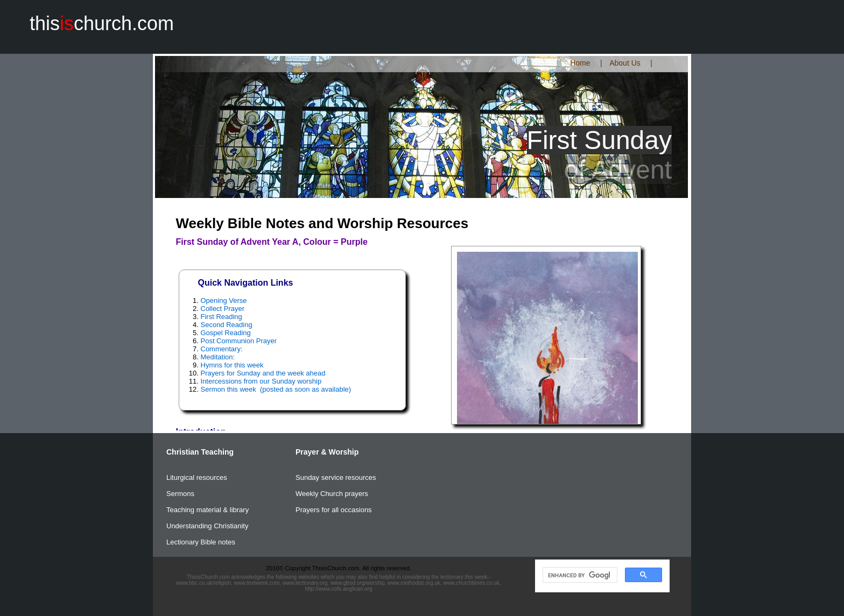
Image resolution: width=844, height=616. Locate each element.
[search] (579, 575)
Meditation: (218, 357)
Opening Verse (224, 300)
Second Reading (227, 325)
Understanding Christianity (207, 526)
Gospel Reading (226, 333)
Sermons (180, 494)
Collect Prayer (223, 309)
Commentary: (222, 349)
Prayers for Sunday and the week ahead (263, 373)
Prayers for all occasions (334, 510)
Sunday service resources (336, 477)
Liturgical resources (197, 477)
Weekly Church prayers (332, 494)
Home (580, 63)
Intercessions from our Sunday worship (261, 381)
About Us (625, 63)
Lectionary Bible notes (201, 542)
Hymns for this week (232, 365)
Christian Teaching (200, 452)
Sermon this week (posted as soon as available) (276, 389)
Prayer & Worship (327, 452)
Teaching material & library (208, 510)
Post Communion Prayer (239, 341)
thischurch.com (102, 23)
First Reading (221, 317)
